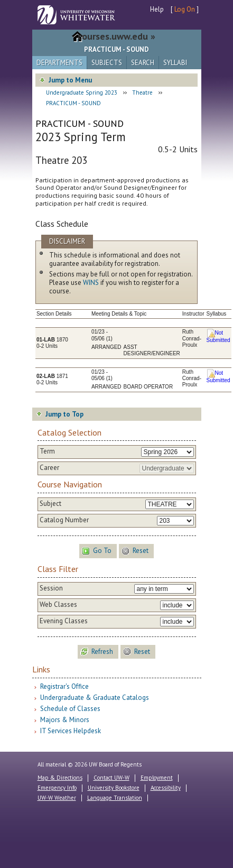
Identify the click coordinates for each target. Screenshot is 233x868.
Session (51, 588)
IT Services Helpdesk (71, 731)
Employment (157, 778)
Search (143, 63)
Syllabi (175, 63)
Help (157, 9)
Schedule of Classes (70, 709)
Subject (50, 504)
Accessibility (166, 788)
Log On (185, 9)
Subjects (107, 63)
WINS (91, 283)
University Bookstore (114, 788)
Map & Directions (60, 778)
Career (49, 468)
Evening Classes (64, 621)
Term (47, 451)
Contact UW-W (111, 778)
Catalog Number (64, 520)
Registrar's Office (64, 686)
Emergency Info (57, 788)
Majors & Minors (65, 720)
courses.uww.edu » (116, 36)
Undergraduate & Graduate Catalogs (95, 698)
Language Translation (115, 798)
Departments (59, 63)
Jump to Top (64, 414)
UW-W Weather (57, 798)
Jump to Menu (70, 80)
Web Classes (58, 605)
